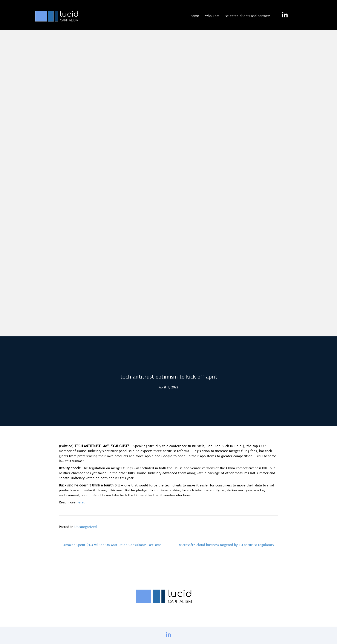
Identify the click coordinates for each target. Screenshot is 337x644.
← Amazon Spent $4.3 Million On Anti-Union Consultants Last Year (110, 545)
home (195, 16)
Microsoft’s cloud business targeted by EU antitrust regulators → (229, 545)
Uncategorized (86, 527)
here (80, 502)
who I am (212, 16)
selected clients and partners (248, 16)
